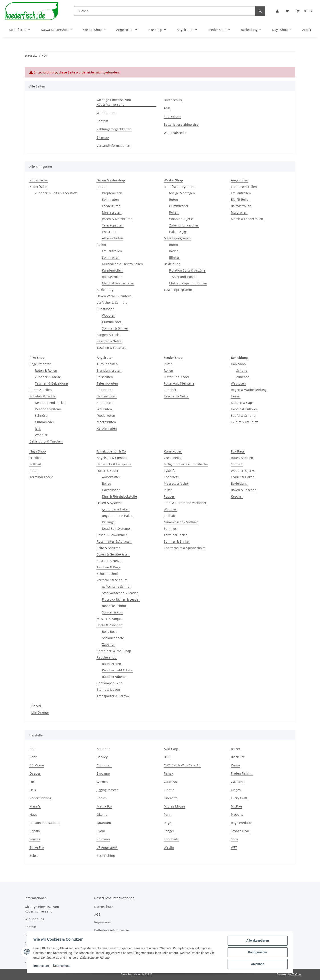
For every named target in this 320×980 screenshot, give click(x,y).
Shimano (103, 839)
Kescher (237, 496)
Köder (174, 251)
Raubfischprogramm (179, 187)
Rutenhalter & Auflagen (114, 541)
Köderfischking (41, 798)
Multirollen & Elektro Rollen (122, 264)
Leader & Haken (243, 477)
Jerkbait (169, 516)
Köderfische (38, 187)
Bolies (106, 483)
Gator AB (170, 782)
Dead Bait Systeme (116, 529)
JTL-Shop (297, 974)
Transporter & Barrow (113, 696)
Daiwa (235, 765)
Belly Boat (109, 632)
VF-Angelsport (107, 847)
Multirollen (239, 212)
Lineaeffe (171, 798)
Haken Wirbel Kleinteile (114, 296)
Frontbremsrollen (244, 187)
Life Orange (40, 712)
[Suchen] (165, 11)
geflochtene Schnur (116, 586)
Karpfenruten (112, 193)
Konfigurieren (257, 953)
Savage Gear (240, 831)
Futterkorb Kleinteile (179, 383)
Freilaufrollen (112, 251)
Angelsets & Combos (112, 458)
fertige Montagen (182, 193)
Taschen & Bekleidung (51, 383)
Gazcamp (238, 782)
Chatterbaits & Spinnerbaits (185, 548)
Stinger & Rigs (112, 612)
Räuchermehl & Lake (117, 670)
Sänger (169, 831)
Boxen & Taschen (244, 490)
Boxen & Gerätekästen (113, 554)
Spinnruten (110, 199)
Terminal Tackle (41, 477)
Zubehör (170, 390)
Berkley (102, 757)
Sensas (35, 839)
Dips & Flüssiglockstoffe (119, 496)
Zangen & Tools (108, 335)
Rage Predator (40, 364)
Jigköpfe (170, 471)
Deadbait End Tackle (50, 403)
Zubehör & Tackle (48, 377)
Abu (33, 749)
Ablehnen (257, 964)
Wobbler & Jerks (243, 471)
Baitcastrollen (112, 277)
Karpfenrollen (112, 270)
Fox (32, 782)
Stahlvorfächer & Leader (120, 593)
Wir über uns (106, 113)
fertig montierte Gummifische (186, 464)
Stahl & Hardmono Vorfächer (185, 503)
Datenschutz (62, 966)
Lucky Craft (239, 798)
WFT (234, 847)
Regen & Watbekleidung (249, 390)
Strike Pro (37, 847)
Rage (167, 823)
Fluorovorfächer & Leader (121, 599)
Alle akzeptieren (257, 941)
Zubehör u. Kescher (184, 225)
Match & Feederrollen (118, 283)
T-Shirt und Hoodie (183, 277)
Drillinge (108, 522)
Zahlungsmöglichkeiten (114, 129)
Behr (33, 757)
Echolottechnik (108, 574)
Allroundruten (113, 238)
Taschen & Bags (108, 567)
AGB (167, 108)
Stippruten (105, 403)
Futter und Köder (177, 377)
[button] (277, 11)
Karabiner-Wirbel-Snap (114, 651)
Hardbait (36, 458)
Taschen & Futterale (112, 348)
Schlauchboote (113, 638)
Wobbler (108, 315)
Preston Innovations (44, 823)
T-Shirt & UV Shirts (245, 422)
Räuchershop (107, 657)
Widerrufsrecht (175, 133)
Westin (169, 847)
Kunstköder (105, 309)
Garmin (102, 782)
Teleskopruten (113, 225)
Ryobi (101, 831)
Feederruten (111, 206)
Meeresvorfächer (176, 483)
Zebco (34, 856)
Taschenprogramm (178, 290)
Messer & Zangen (110, 619)
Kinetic (169, 790)
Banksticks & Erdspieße (114, 464)
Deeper (35, 773)
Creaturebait (173, 458)
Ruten (101, 187)
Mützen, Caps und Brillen (188, 283)
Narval (36, 706)
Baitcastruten (107, 396)
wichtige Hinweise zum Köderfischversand (114, 102)
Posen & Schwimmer (112, 535)
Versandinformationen (113, 146)
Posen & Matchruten (117, 219)
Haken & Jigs (178, 232)
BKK (167, 757)
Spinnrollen (111, 257)
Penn (168, 814)
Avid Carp (171, 749)
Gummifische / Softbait (181, 522)
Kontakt (102, 121)
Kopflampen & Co (110, 683)
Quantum (104, 823)
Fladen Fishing (242, 773)
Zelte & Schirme (108, 548)
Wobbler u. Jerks (181, 219)
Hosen (236, 396)
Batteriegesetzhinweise (181, 124)
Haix (33, 790)
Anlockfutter (111, 477)
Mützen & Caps (242, 403)
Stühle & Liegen (108, 689)
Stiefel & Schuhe (243, 416)
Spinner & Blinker (115, 328)
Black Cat (238, 757)
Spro (234, 839)
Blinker (174, 257)
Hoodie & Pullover (244, 409)
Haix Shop (238, 364)
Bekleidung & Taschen (46, 441)
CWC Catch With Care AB (182, 765)
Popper (169, 496)
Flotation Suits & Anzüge (187, 270)
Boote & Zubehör (109, 625)
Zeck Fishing (106, 856)
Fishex (168, 773)
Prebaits (237, 814)
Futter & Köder (108, 471)
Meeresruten (112, 212)
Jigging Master (107, 790)
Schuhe (242, 370)
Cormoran (104, 765)
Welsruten (110, 232)
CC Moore (37, 765)
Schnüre (41, 416)
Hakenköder (111, 490)
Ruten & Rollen (46, 370)
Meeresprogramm (177, 238)
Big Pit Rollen (241, 199)
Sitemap (103, 137)
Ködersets (171, 477)
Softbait (35, 464)
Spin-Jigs (170, 529)
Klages (236, 790)
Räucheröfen (112, 664)
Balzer (236, 749)
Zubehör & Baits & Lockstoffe (56, 193)
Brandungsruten (109, 370)
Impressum (42, 966)
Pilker (168, 490)
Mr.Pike (236, 806)
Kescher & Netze (109, 341)
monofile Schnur (114, 606)
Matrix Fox (104, 806)
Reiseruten (105, 377)
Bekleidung (105, 290)
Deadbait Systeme (48, 409)
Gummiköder (112, 322)
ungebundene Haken (118, 516)
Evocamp (103, 773)
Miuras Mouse (174, 806)
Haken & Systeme (110, 503)
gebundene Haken (116, 509)
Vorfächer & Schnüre (112, 303)
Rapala (35, 831)
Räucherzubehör (114, 677)
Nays (33, 814)
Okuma (102, 814)
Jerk (38, 428)
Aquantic (103, 749)
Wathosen (238, 383)
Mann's (35, 806)
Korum (102, 798)
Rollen (101, 245)
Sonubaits (171, 839)
